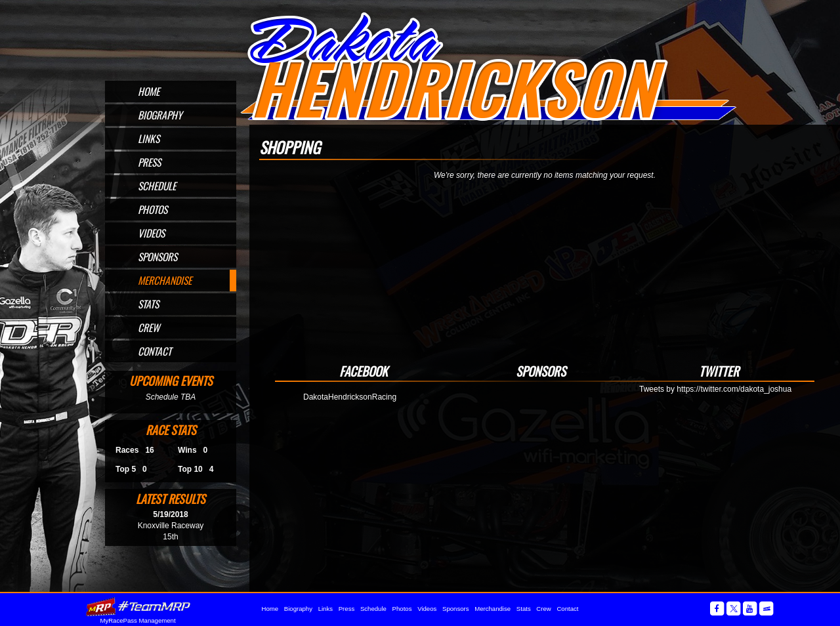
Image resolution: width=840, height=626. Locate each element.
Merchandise (165, 280)
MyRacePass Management (137, 620)
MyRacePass (138, 607)
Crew (149, 327)
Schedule (157, 186)
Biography (160, 115)
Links (149, 138)
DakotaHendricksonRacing (350, 397)
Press (149, 162)
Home (149, 91)
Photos (153, 209)
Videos (151, 233)
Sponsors (157, 257)
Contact (155, 351)
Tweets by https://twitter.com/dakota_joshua (715, 389)
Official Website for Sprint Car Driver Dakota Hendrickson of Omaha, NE (488, 67)
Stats (148, 304)
